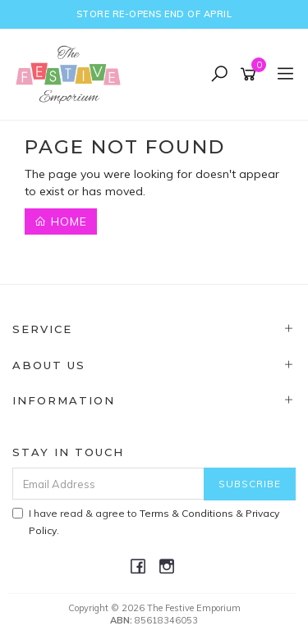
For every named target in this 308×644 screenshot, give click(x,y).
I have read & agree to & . (146, 522)
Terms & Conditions (186, 513)
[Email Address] (108, 484)
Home (61, 222)
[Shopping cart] (251, 75)
